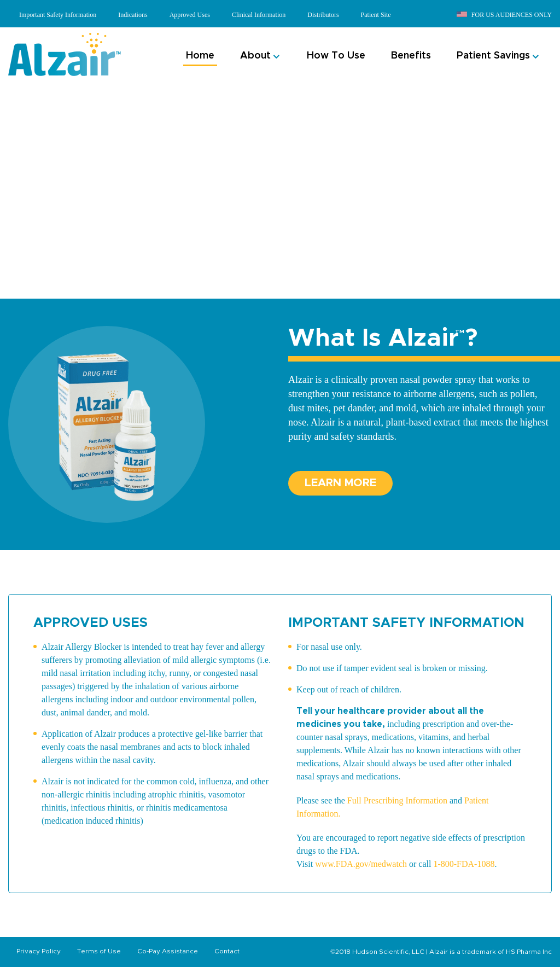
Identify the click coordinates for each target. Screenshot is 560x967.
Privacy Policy (39, 951)
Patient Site (376, 15)
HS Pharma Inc (529, 952)
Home (200, 56)
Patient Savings (493, 56)
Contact (227, 951)
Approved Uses (190, 15)
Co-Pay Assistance (168, 951)
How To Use (336, 56)
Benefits (411, 56)
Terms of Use (99, 951)
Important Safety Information (58, 15)
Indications (133, 15)
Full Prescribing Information (397, 800)
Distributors (323, 15)
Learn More (340, 483)
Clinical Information (259, 15)
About (255, 56)
